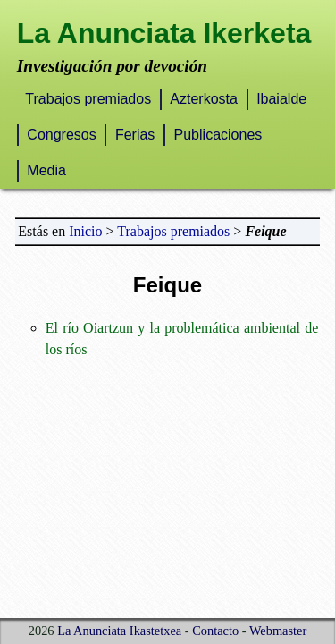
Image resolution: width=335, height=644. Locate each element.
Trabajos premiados (88, 99)
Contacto (215, 631)
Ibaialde (281, 99)
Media (46, 170)
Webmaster (278, 631)
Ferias (135, 135)
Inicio (85, 231)
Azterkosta (204, 99)
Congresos (61, 135)
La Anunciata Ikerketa (164, 33)
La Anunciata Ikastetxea (119, 631)
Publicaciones (218, 135)
